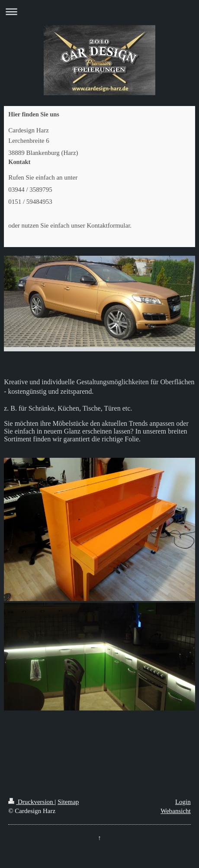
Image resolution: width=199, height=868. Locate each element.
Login (183, 802)
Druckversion (31, 802)
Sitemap (68, 802)
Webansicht (176, 811)
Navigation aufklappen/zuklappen (99, 11)
